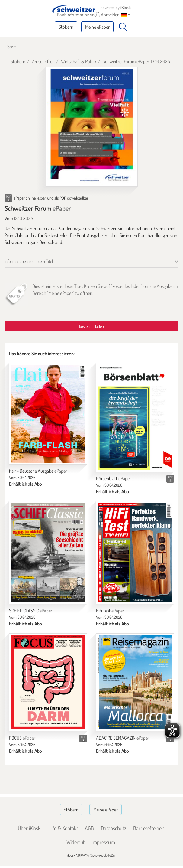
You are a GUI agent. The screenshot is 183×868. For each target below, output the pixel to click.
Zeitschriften (43, 61)
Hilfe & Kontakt (63, 828)
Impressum (103, 842)
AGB (89, 828)
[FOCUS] (48, 682)
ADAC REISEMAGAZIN (123, 738)
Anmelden (108, 15)
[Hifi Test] (135, 553)
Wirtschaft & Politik (79, 61)
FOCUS (22, 738)
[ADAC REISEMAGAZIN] (135, 682)
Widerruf (75, 842)
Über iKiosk (29, 828)
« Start (10, 47)
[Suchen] (123, 27)
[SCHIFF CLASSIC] (48, 553)
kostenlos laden (91, 326)
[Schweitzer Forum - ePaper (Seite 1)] (92, 127)
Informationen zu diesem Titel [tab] (29, 261)
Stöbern (66, 27)
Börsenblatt (114, 478)
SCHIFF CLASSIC (31, 611)
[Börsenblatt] (135, 417)
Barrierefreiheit (149, 828)
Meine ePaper (97, 27)
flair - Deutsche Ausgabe (38, 471)
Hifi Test (110, 611)
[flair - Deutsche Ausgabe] (48, 414)
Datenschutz (114, 828)
